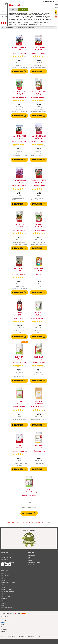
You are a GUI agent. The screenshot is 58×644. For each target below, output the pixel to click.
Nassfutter (32, 556)
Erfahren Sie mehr (37, 24)
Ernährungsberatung (8, 592)
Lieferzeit (8, 523)
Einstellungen (13, 9)
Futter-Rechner (7, 596)
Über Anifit (6, 576)
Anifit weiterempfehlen (9, 583)
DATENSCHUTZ (21, 637)
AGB (4, 605)
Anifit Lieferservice (8, 585)
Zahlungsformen (26, 523)
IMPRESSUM (12, 637)
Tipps (5, 573)
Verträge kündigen (8, 608)
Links (5, 603)
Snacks (31, 560)
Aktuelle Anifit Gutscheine (10, 578)
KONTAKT (4, 637)
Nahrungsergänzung (34, 562)
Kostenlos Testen (8, 589)
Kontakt (5, 599)
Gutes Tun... (6, 580)
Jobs (4, 594)
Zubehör (31, 565)
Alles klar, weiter (23, 9)
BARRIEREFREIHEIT (31, 637)
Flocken (31, 558)
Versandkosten (16, 523)
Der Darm (6, 601)
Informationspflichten (37, 523)
